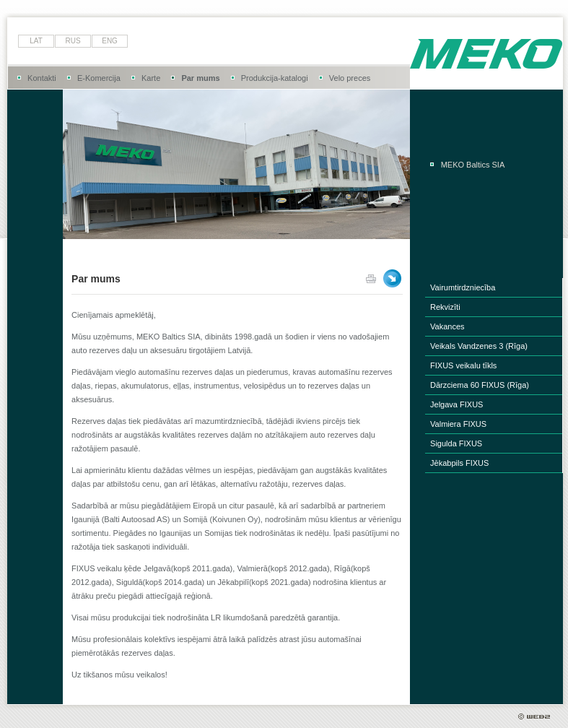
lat (36, 41)
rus (73, 41)
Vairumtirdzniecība (463, 287)
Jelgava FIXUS (456, 404)
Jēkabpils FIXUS (459, 463)
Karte (151, 78)
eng (110, 41)
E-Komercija (99, 78)
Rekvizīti (445, 307)
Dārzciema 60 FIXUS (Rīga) (480, 385)
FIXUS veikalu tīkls (463, 365)
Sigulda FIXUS (456, 443)
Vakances (447, 326)
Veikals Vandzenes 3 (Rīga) (479, 346)
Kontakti (42, 78)
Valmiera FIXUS (458, 424)
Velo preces (350, 78)
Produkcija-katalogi (275, 78)
